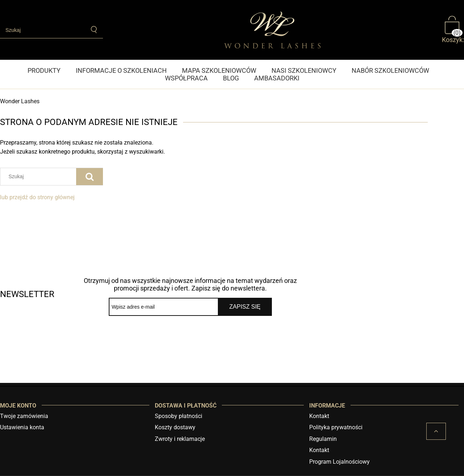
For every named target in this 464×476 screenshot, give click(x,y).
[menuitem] (48, 70)
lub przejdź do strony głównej (37, 197)
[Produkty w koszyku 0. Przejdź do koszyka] (453, 30)
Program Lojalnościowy (339, 462)
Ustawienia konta (22, 427)
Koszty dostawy (175, 427)
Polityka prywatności (336, 427)
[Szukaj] (94, 30)
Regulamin (323, 439)
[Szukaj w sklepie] (43, 30)
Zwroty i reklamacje (180, 439)
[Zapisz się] (245, 307)
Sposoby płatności (179, 416)
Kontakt (319, 416)
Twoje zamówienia (24, 416)
